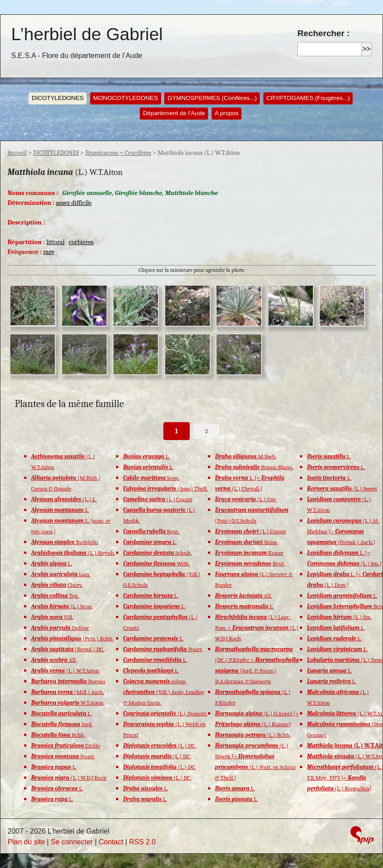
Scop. (151, 478)
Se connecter (72, 842)
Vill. (52, 617)
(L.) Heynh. (73, 553)
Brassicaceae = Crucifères (118, 153)
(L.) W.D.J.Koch (69, 778)
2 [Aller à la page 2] (207, 431)
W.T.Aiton (67, 703)
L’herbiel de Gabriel (87, 34)
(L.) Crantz (158, 499)
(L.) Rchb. (253, 735)
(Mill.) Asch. (68, 692)
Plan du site (26, 842)
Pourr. (63, 756)
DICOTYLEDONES (58, 98)
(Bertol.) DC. (68, 649)
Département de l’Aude (174, 113)
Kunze (249, 553)
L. (60, 510)
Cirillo (66, 745)
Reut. (151, 531)
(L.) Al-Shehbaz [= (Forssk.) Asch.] (343, 531)
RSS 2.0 (142, 842)
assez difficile (74, 203)
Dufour (60, 628)
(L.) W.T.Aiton (65, 671)
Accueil (17, 153)
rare (49, 252)
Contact (111, 842)
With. (157, 563)
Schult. (158, 553)
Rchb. (58, 735)
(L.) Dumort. (165, 713)
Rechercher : (323, 33)
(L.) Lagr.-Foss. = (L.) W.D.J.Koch (257, 628)
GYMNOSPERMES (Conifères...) (212, 98)
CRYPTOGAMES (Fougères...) (308, 98)
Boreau (68, 681)
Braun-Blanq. (254, 467)
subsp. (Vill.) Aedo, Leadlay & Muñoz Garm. (164, 692)
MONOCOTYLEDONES (126, 98)
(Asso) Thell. (166, 488)
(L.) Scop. (62, 606)
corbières (81, 242)
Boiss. (247, 542)
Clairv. (57, 585)
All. (54, 660)
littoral (56, 242)
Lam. (61, 574)
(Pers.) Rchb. (72, 638)
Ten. (55, 596)
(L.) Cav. (246, 499)
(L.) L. (64, 499)
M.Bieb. (246, 456)
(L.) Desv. (345, 660)
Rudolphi (65, 542)
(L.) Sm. (339, 617)
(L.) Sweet (342, 488)
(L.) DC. (160, 745)
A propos (227, 113)
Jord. (62, 724)
